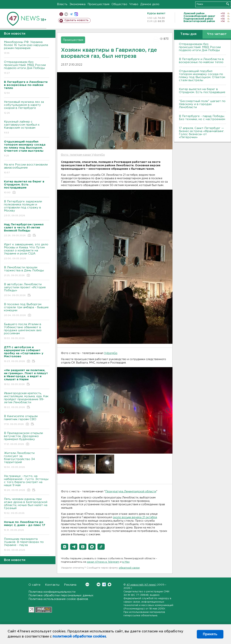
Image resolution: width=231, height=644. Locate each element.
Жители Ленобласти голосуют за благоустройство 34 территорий (27, 460)
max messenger (76, 14)
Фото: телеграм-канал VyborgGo (83, 155)
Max (110, 584)
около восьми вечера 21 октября (135, 517)
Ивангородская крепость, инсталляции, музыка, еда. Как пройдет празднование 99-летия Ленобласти (27, 400)
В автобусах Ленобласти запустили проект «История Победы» (27, 290)
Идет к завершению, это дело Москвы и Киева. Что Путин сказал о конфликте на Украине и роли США (27, 252)
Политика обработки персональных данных (61, 595)
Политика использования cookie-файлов (58, 599)
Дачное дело (150, 4)
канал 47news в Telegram (103, 562)
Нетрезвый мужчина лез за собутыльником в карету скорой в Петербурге (27, 108)
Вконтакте (87, 584)
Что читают (217, 34)
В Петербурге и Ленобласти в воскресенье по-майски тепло (201, 61)
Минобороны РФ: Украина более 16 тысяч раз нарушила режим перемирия (27, 48)
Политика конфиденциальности (52, 592)
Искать (228, 4)
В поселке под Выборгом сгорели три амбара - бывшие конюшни (27, 310)
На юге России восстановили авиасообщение (27, 169)
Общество (119, 4)
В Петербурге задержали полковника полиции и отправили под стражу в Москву (27, 209)
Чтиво (134, 4)
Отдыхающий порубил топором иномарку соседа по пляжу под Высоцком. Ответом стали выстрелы (202, 76)
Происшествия (98, 4)
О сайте (34, 585)
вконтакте (66, 14)
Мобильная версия (61, 14)
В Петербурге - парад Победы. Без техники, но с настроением (202, 118)
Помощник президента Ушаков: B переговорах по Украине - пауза (27, 545)
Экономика (78, 4)
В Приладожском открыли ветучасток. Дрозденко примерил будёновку (27, 439)
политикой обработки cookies (79, 637)
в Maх (126, 562)
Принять (210, 634)
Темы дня (188, 34)
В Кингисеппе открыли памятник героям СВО (27, 420)
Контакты (52, 585)
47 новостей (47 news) (141, 585)
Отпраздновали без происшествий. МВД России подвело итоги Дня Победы (27, 68)
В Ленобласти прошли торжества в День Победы (27, 272)
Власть (62, 4)
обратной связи (129, 568)
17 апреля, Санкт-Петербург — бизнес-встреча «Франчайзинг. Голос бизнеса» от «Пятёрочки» (202, 133)
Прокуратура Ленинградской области (131, 492)
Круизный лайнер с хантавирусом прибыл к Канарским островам (27, 127)
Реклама (70, 585)
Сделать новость (76, 20)
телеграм (71, 14)
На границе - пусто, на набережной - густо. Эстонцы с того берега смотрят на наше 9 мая (27, 483)
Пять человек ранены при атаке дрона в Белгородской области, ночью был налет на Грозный (27, 506)
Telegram (104, 584)
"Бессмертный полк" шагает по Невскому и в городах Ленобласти (202, 104)
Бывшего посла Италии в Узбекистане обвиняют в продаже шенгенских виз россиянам (27, 332)
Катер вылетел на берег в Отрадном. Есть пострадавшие (202, 91)
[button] (65, 547)
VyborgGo (111, 353)
